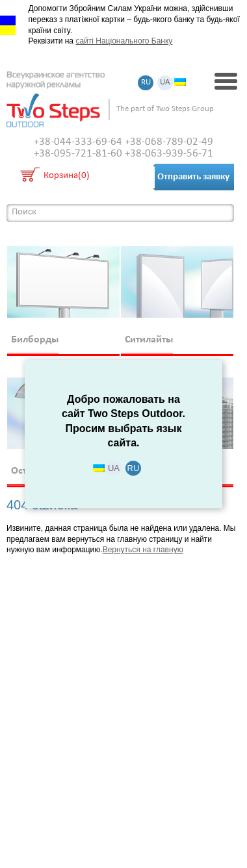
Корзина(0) (67, 176)
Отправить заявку (193, 177)
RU (146, 83)
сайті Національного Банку (124, 41)
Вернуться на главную (143, 550)
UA (165, 83)
